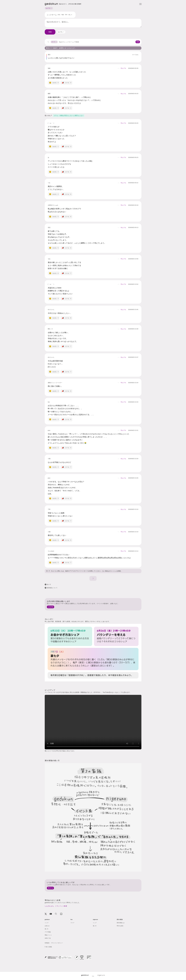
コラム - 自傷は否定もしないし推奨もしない (69, 116)
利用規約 (47, 943)
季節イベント (48, 935)
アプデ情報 (48, 932)
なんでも (49, 8)
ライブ (72, 923)
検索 (138, 42)
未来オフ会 (48, 938)
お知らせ (47, 926)
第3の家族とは (121, 923)
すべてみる (135, 55)
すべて (54, 42)
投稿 (50, 32)
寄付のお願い (120, 926)
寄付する (50, 888)
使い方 (48, 571)
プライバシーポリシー (57, 943)
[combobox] (61, 32)
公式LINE (51, 607)
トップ (46, 923)
